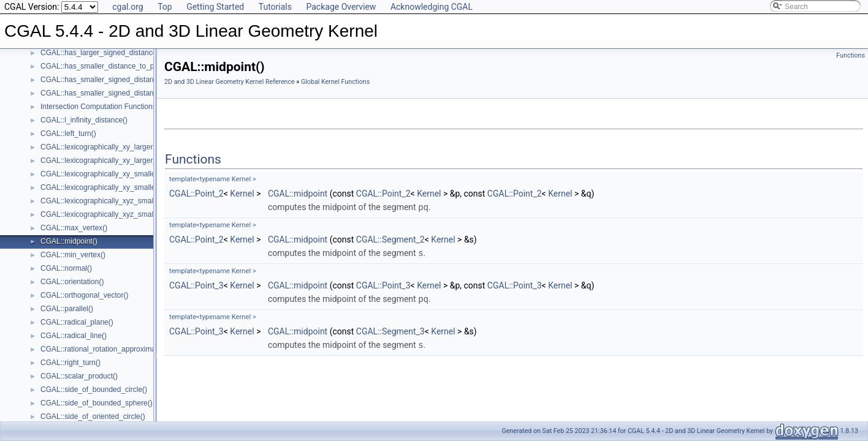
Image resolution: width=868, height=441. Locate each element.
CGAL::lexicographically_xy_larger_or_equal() (116, 160)
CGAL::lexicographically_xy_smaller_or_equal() (118, 187)
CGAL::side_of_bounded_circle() (94, 390)
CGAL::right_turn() (70, 363)
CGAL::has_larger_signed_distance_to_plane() (117, 53)
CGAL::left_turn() (68, 134)
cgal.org (128, 7)
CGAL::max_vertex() (74, 228)
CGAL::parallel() (67, 309)
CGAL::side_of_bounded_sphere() (97, 403)
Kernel (242, 194)
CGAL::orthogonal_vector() (84, 295)
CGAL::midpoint (298, 194)
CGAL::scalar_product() (79, 376)
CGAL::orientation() (72, 282)
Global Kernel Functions (335, 82)
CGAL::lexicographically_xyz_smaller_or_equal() (120, 214)
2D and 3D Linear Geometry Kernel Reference (230, 82)
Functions (851, 55)
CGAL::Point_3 (196, 284)
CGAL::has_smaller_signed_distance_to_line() (116, 80)
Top (165, 7)
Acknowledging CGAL (432, 7)
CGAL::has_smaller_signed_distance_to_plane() (120, 93)
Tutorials (275, 7)
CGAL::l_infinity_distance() (84, 120)
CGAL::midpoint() (69, 241)
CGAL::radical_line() (74, 336)
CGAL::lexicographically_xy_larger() (99, 147)
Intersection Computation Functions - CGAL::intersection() (135, 107)
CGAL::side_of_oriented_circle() (93, 417)
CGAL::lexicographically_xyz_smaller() (103, 201)
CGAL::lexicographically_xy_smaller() (101, 174)
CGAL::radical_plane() (77, 322)
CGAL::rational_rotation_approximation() (106, 349)
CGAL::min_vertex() (73, 255)
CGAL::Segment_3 (390, 330)
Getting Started (215, 7)
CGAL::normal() (66, 268)
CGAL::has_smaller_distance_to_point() (106, 66)
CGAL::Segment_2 (390, 239)
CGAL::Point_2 (196, 194)
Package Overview (341, 7)
